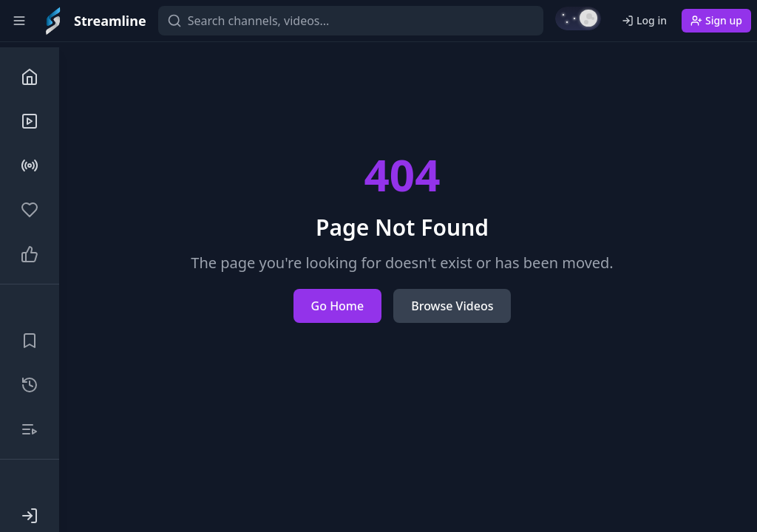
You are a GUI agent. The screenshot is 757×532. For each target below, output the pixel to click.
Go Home (338, 306)
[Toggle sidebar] (19, 21)
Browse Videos (452, 306)
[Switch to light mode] (578, 18)
